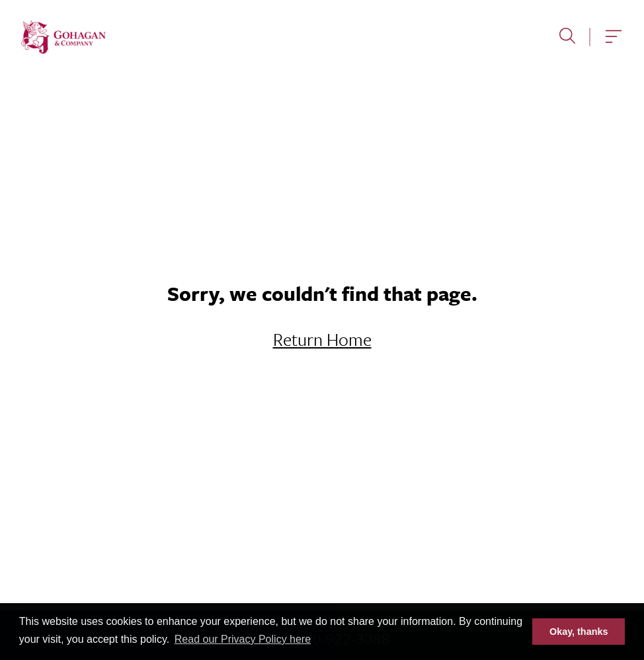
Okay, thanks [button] (579, 632)
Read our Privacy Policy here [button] (243, 639)
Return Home (322, 339)
